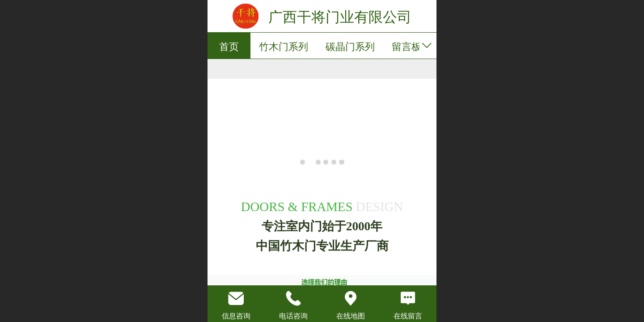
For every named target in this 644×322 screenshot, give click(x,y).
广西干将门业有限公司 (340, 17)
